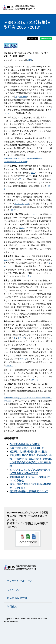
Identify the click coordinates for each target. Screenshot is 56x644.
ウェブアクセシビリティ (20, 581)
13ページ (23, 97)
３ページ (33, 214)
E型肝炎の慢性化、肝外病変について (29, 491)
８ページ (21, 338)
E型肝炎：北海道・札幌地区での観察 (28, 452)
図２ (13, 210)
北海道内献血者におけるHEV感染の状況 (31, 455)
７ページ (7, 266)
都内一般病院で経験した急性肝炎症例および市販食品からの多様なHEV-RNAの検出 (31, 463)
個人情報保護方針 (17, 598)
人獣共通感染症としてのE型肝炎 (27, 448)
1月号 (29, 60)
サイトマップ (14, 590)
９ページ (23, 359)
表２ (29, 276)
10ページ (9, 365)
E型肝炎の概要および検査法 (25, 444)
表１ (33, 173)
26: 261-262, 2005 (22, 204)
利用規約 (12, 607)
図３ (6, 260)
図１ (21, 179)
